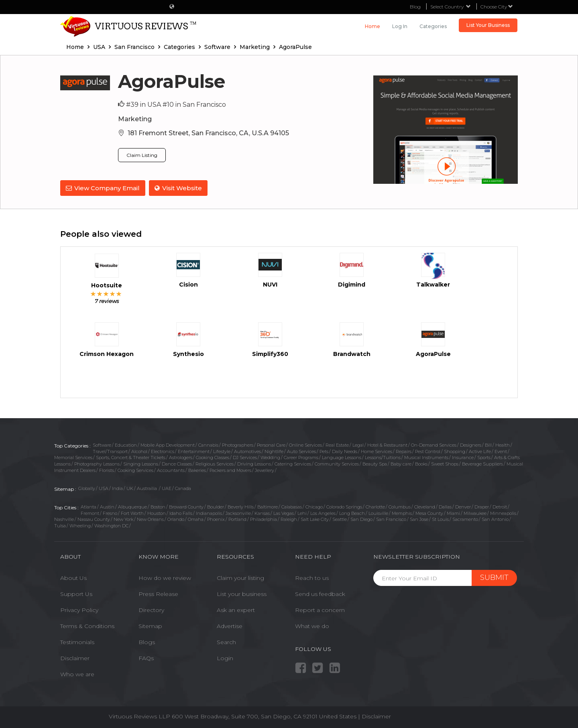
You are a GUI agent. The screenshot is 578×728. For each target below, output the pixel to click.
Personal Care (271, 444)
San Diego (361, 519)
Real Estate (337, 444)
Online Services (305, 444)
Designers (471, 444)
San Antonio (495, 519)
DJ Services (245, 457)
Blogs (147, 642)
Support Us (76, 594)
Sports (484, 457)
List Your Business (488, 25)
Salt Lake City (315, 519)
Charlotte (375, 506)
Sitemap (150, 626)
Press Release (158, 594)
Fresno (110, 512)
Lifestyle (222, 451)
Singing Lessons (141, 464)
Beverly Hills (241, 506)
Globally (87, 488)
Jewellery (265, 470)
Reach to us (312, 578)
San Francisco (391, 519)
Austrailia (148, 488)
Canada (183, 488)
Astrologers (181, 457)
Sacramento (465, 519)
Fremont (90, 512)
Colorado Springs (344, 506)
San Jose (419, 519)
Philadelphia (264, 519)
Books (421, 464)
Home (372, 26)
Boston (158, 506)
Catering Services (293, 464)
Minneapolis (503, 512)
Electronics (163, 451)
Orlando (176, 519)
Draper (482, 506)
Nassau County (94, 519)
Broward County (186, 506)
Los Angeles (323, 512)
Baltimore (268, 506)
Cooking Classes (213, 457)
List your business (242, 594)
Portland (237, 519)
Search (226, 642)
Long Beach (352, 512)
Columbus (400, 506)
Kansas (262, 512)
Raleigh (289, 519)
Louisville (378, 512)
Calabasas (292, 506)
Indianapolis (209, 512)
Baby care (401, 464)
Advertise (230, 626)
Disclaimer (75, 658)
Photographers (238, 444)
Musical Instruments (426, 457)
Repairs (404, 451)
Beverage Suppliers (482, 464)
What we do (312, 626)
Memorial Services (73, 457)
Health (503, 444)
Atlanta (89, 506)
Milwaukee (475, 512)
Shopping (455, 451)
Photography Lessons (97, 464)
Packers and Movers (230, 470)
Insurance (463, 457)
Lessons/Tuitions (383, 457)
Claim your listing (240, 578)
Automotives (247, 451)
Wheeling (80, 525)
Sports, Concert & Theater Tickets (131, 457)
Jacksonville (238, 512)
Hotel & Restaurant (387, 444)
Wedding (270, 457)
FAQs (146, 658)
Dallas (445, 506)
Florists (107, 470)
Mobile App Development (168, 444)
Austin (107, 506)
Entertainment (194, 451)
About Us (73, 578)
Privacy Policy (79, 610)
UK (130, 488)
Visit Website (179, 188)
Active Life (480, 451)
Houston (157, 512)
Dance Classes (177, 464)
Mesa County (429, 512)
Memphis (402, 512)
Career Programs (301, 457)
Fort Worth (132, 512)
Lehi (302, 512)
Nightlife (274, 451)
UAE (167, 488)
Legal (358, 444)
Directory (151, 610)
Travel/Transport (110, 451)
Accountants (171, 470)
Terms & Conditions (87, 626)
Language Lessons (342, 457)
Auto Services (301, 451)
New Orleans (150, 519)
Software (102, 444)
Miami (453, 512)
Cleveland (425, 506)
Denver (463, 506)
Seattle (340, 519)
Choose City (497, 7)
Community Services (337, 464)
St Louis (440, 519)
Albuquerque (132, 506)
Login (225, 658)
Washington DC (111, 525)
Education (126, 444)
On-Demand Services (434, 444)
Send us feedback (320, 594)
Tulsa (60, 525)
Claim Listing (142, 155)
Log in (400, 26)
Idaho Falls (181, 512)
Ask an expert (236, 610)
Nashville (64, 519)
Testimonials (77, 642)
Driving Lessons (254, 464)
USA (104, 488)
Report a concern (320, 610)
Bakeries (197, 470)
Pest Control (428, 451)
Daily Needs (345, 451)
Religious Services (215, 464)
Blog (415, 7)
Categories (433, 26)
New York (123, 519)
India (117, 488)
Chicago (314, 506)
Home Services (377, 451)
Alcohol (139, 451)
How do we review (165, 578)
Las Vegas (284, 512)
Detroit (500, 506)
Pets (324, 451)
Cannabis (208, 444)
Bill (488, 444)
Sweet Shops (445, 464)
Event (501, 451)
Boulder (216, 506)
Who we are (77, 674)
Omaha (196, 519)
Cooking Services (135, 470)
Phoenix (216, 519)
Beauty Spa (375, 464)
